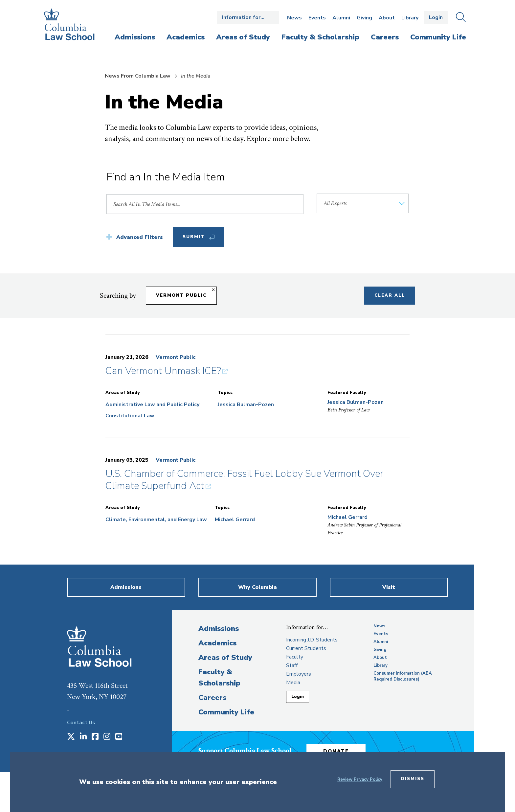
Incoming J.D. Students (312, 640)
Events (317, 18)
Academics (217, 643)
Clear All (390, 295)
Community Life (226, 712)
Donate (336, 751)
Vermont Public (176, 357)
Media (293, 683)
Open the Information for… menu (248, 17)
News (294, 18)
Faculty (295, 657)
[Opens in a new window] (71, 737)
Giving (364, 18)
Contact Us (81, 723)
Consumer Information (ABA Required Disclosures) (403, 676)
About (387, 18)
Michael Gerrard (235, 520)
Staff (292, 665)
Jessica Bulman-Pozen (246, 405)
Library (410, 18)
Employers (299, 674)
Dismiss (413, 779)
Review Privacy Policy (360, 779)
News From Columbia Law (138, 76)
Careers (212, 698)
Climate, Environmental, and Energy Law (156, 520)
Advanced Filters (140, 237)
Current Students (306, 648)
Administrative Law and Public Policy (152, 405)
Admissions (219, 629)
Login (436, 17)
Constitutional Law (130, 416)
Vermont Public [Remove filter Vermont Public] (181, 295)
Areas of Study (225, 658)
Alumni (341, 18)
